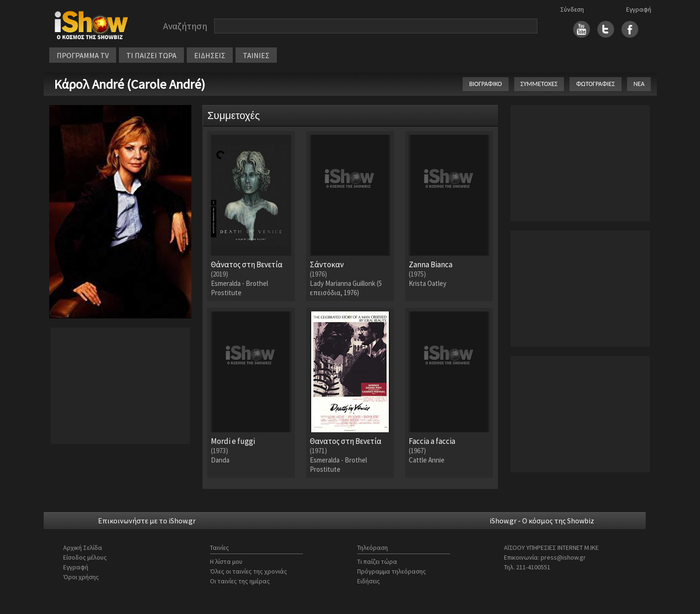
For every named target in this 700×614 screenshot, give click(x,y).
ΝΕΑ (639, 84)
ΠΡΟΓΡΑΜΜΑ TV (83, 55)
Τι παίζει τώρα (377, 561)
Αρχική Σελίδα (83, 548)
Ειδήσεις (369, 581)
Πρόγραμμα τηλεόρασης (392, 571)
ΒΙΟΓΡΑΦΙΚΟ (486, 84)
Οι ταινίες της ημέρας (240, 581)
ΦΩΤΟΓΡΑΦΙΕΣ (595, 84)
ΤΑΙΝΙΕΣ (256, 55)
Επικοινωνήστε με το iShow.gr (147, 521)
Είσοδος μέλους (85, 557)
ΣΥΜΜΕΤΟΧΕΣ (539, 84)
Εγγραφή (639, 9)
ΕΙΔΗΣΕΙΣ (210, 55)
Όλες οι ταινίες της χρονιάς (249, 571)
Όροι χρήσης (81, 577)
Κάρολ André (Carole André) (130, 84)
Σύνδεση (572, 9)
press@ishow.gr (563, 557)
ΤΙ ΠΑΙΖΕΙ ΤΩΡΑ (151, 55)
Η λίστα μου (226, 561)
